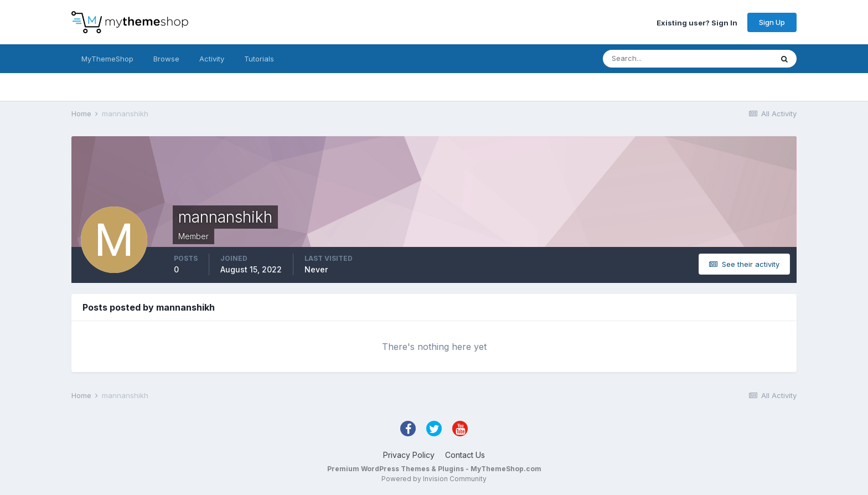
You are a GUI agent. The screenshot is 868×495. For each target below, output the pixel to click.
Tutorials (259, 59)
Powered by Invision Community (434, 479)
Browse (166, 59)
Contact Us (465, 455)
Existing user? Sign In (697, 22)
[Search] (652, 59)
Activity (212, 59)
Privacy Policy (409, 455)
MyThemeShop (107, 59)
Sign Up (772, 22)
